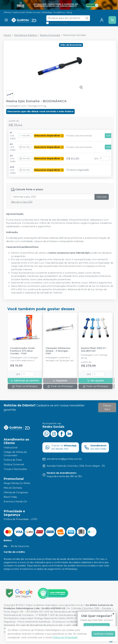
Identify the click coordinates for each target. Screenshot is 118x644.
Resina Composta (50, 35)
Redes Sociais (33, 12)
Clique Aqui (107, 407)
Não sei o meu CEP (22, 202)
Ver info (25, 136)
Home (7, 35)
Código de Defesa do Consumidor (15, 454)
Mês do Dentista (13, 488)
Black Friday (10, 497)
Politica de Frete (13, 460)
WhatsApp (47, 12)
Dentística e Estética (25, 35)
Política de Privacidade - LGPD (21, 519)
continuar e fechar (103, 634)
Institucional (19, 12)
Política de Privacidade (65, 637)
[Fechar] (113, 614)
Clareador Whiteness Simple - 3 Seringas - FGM (58, 351)
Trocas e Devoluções (15, 469)
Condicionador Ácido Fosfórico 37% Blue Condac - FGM (23, 351)
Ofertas (7, 12)
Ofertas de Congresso (16, 492)
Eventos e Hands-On (15, 502)
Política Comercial (14, 464)
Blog (70, 12)
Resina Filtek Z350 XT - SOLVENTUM (94, 350)
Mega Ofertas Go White (17, 483)
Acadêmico (60, 12)
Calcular (102, 197)
